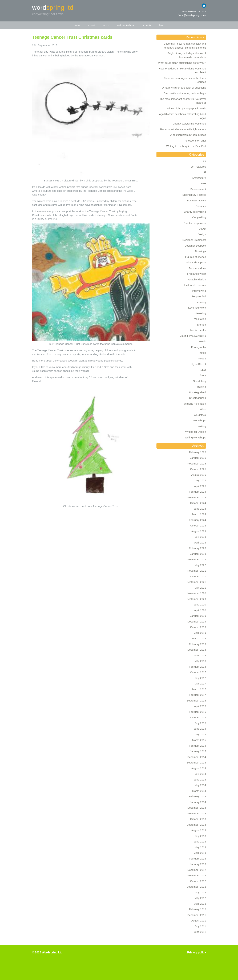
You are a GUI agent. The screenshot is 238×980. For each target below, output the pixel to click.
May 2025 (200, 480)
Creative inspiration (195, 223)
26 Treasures (198, 167)
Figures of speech (195, 257)
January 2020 (198, 616)
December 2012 (197, 870)
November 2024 (197, 497)
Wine (203, 409)
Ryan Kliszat (199, 364)
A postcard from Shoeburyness (188, 135)
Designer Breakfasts (194, 240)
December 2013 (197, 808)
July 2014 (200, 774)
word (53, 8)
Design (202, 234)
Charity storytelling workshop (189, 124)
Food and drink (197, 268)
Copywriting (199, 217)
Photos (202, 353)
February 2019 (197, 644)
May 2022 (200, 565)
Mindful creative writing (193, 336)
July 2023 (200, 537)
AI (205, 172)
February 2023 (197, 548)
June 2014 (200, 780)
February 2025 (197, 492)
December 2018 (197, 650)
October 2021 (198, 576)
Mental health (198, 330)
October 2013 (198, 819)
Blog (162, 25)
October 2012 (198, 881)
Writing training (126, 25)
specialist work (76, 361)
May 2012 (200, 898)
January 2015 (198, 751)
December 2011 (197, 915)
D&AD (202, 229)
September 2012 (196, 887)
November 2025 (197, 464)
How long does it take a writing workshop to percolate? (182, 70)
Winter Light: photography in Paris (186, 108)
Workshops (199, 420)
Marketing (200, 313)
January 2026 (198, 458)
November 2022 (197, 559)
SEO (203, 370)
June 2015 (200, 729)
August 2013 (199, 830)
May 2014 (200, 785)
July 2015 (200, 723)
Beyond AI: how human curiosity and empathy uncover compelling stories (185, 46)
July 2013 (200, 836)
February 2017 (197, 695)
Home (77, 25)
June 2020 (200, 605)
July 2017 (200, 678)
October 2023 (198, 526)
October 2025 (198, 469)
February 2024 (197, 520)
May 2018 (200, 661)
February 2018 (197, 667)
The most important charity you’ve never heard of (183, 101)
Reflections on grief (195, 141)
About (92, 25)
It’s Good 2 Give (100, 367)
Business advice (196, 200)
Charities (201, 206)
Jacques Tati (199, 296)
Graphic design (197, 279)
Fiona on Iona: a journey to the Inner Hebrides (185, 80)
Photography (198, 347)
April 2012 (200, 904)
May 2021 (200, 588)
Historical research (195, 285)
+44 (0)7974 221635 (194, 11)
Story (203, 375)
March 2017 (199, 689)
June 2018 (200, 655)
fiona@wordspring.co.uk (192, 15)
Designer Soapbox (195, 246)
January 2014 (198, 802)
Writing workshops (195, 437)
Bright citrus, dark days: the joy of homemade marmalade (187, 55)
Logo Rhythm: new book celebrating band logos (182, 116)
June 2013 (200, 842)
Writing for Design (196, 432)
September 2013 (196, 825)
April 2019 (200, 633)
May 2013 (200, 847)
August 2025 (199, 475)
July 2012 (200, 892)
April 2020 (200, 610)
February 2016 (197, 712)
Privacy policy (197, 952)
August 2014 (199, 768)
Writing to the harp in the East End (186, 146)
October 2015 (198, 717)
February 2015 (197, 746)
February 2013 (197, 859)
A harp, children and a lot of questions (184, 88)
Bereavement (198, 189)
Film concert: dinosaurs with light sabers (183, 129)
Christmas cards (42, 215)
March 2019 (199, 638)
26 (205, 161)
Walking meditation (195, 404)
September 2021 (196, 582)
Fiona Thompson (196, 262)
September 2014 (196, 763)
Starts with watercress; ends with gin (185, 93)
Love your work (197, 308)
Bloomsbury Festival (194, 195)
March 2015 (199, 740)
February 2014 (197, 796)
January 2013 (198, 864)
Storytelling (199, 381)
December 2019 (197, 622)
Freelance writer (197, 274)
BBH (203, 183)
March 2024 (199, 514)
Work (106, 25)
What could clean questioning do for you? (182, 63)
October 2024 (198, 503)
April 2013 (200, 853)
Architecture (199, 178)
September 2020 (196, 599)
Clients (147, 25)
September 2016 (196, 701)
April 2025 (200, 486)
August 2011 (199, 921)
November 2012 (197, 875)
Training (201, 387)
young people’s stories (109, 361)
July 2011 (200, 926)
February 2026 (197, 452)
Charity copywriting (195, 212)
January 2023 (198, 554)
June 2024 (200, 509)
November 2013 (197, 813)
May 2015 (200, 734)
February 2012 (197, 909)
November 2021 (197, 571)
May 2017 (200, 684)
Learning (201, 302)
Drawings (201, 251)
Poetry (202, 358)
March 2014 (199, 791)
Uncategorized (198, 398)
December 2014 (197, 757)
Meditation (200, 319)
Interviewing (199, 291)
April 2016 (200, 706)
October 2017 (198, 672)
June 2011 (200, 932)
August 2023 (199, 531)
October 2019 (198, 627)
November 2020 (197, 593)
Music (202, 341)
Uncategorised (198, 392)
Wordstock (200, 415)
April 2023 (200, 543)
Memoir (201, 325)
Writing (202, 426)
